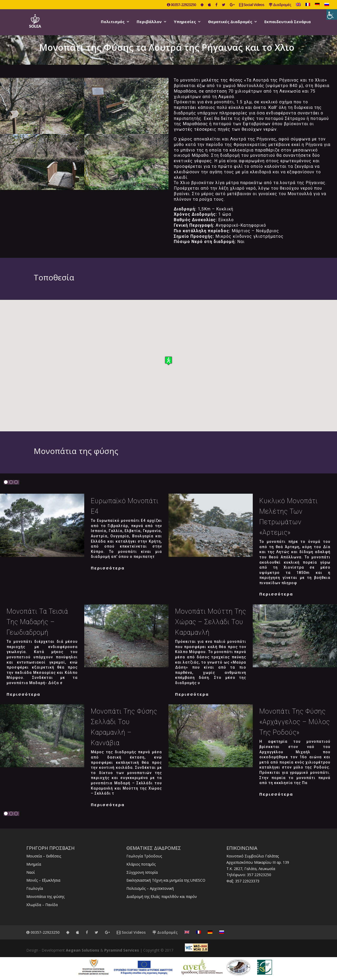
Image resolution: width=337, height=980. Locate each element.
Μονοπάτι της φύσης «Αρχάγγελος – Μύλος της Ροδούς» (295, 722)
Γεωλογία (35, 888)
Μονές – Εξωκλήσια (43, 880)
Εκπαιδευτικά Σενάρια (288, 22)
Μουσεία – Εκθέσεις (44, 856)
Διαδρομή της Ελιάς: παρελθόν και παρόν (162, 896)
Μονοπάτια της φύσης (45, 896)
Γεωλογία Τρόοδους (144, 856)
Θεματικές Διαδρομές (230, 22)
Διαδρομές (280, 5)
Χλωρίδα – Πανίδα (42, 905)
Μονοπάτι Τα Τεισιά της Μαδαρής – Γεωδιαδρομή (37, 622)
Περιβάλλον (149, 22)
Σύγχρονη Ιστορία (142, 872)
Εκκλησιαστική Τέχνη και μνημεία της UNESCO (166, 880)
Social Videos (252, 5)
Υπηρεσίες (185, 22)
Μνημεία (34, 864)
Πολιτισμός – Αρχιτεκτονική (150, 888)
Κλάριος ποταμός (141, 864)
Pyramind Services (122, 950)
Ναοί (31, 872)
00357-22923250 (181, 5)
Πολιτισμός (113, 22)
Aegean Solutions (83, 950)
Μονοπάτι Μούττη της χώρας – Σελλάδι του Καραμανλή (211, 622)
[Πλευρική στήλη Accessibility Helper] (332, 14)
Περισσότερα (108, 568)
